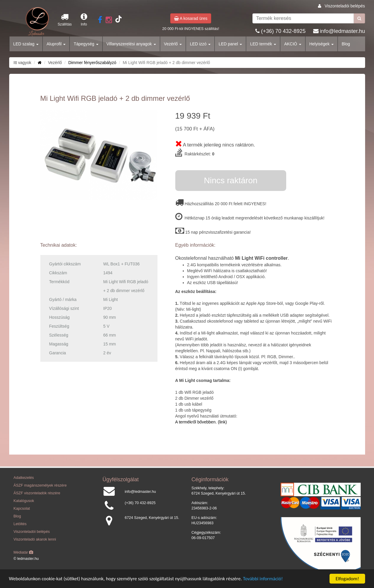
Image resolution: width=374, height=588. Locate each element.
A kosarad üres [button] (191, 18)
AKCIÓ (293, 44)
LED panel (230, 44)
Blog (346, 44)
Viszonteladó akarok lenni (35, 539)
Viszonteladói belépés (345, 6)
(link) (222, 422)
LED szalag (26, 44)
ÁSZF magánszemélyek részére (40, 485)
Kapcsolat (22, 509)
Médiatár (24, 552)
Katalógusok (24, 501)
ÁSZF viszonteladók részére (37, 493)
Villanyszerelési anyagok (131, 44)
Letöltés (20, 524)
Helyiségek (322, 44)
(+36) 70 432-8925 (283, 31)
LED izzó (200, 44)
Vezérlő (173, 44)
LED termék (263, 44)
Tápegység (86, 44)
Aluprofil (56, 44)
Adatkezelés (24, 478)
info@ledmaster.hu (343, 31)
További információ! (268, 579)
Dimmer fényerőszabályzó (92, 63)
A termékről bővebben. (196, 422)
